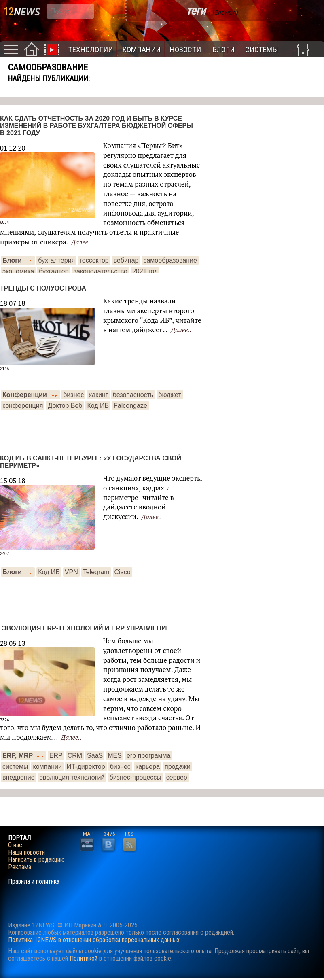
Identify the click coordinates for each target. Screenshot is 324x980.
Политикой (84, 958)
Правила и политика (34, 882)
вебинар (126, 260)
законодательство (101, 271)
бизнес (73, 395)
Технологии (91, 50)
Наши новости (26, 853)
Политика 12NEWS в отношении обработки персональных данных (94, 940)
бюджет (170, 395)
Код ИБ (98, 406)
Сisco (123, 572)
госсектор (94, 260)
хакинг (98, 395)
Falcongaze (130, 406)
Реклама (20, 867)
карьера (148, 767)
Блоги (223, 50)
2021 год (145, 271)
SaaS (95, 756)
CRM (75, 756)
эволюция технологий (72, 777)
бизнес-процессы (135, 777)
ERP (56, 756)
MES (115, 756)
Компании (141, 50)
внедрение (19, 777)
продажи (178, 767)
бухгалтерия (56, 260)
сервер (177, 777)
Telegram (96, 572)
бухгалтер (54, 271)
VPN (71, 572)
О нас (15, 845)
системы (15, 767)
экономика (18, 271)
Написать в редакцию (36, 860)
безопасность (133, 395)
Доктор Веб (65, 406)
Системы (262, 50)
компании (47, 767)
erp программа (149, 756)
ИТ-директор (86, 767)
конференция (23, 406)
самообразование (170, 260)
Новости (185, 50)
